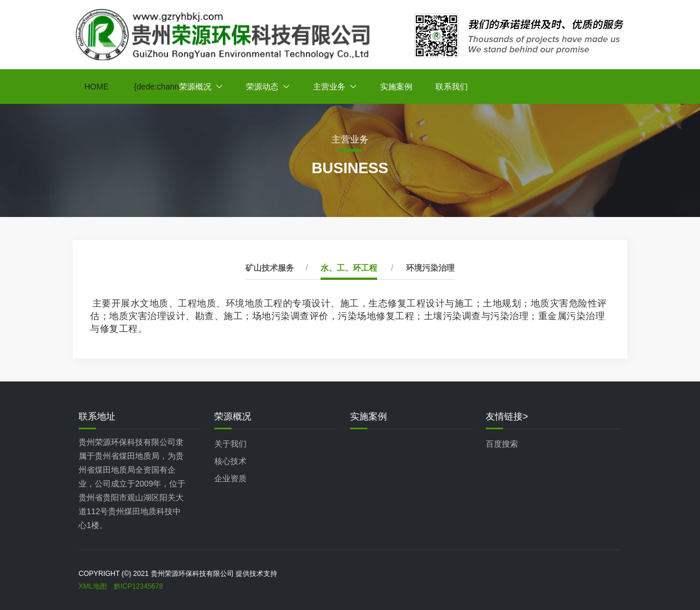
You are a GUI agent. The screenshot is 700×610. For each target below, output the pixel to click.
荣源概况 (195, 87)
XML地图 (93, 586)
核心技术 (230, 461)
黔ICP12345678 (138, 586)
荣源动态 (262, 87)
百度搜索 (502, 444)
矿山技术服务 (270, 268)
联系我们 (452, 87)
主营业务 (329, 87)
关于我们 (230, 444)
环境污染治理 (430, 268)
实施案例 (396, 87)
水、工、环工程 (349, 268)
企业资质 (230, 478)
